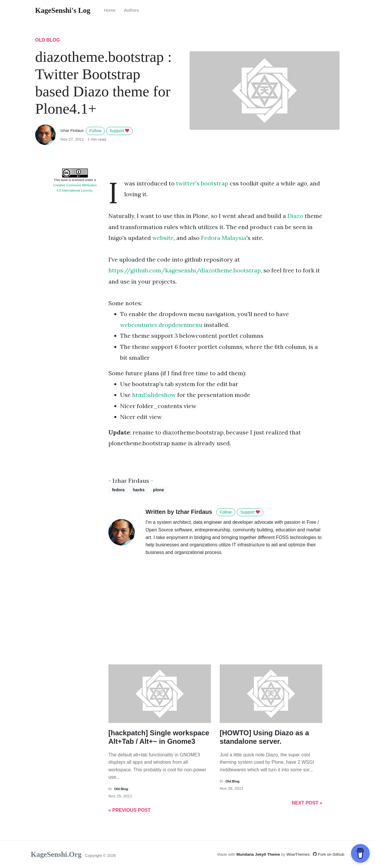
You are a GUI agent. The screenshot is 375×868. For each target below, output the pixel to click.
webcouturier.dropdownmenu (162, 325)
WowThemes (298, 854)
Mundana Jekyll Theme (259, 854)
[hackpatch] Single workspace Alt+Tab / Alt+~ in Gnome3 (159, 737)
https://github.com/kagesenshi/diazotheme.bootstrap (185, 270)
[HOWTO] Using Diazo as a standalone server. (264, 737)
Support (119, 131)
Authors (131, 10)
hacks (139, 490)
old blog (47, 40)
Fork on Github (329, 854)
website (163, 238)
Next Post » (307, 803)
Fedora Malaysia (224, 238)
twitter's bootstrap (202, 183)
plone (158, 490)
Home (110, 10)
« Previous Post (129, 810)
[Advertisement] (75, 286)
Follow (95, 131)
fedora (118, 490)
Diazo (295, 216)
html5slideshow (154, 395)
